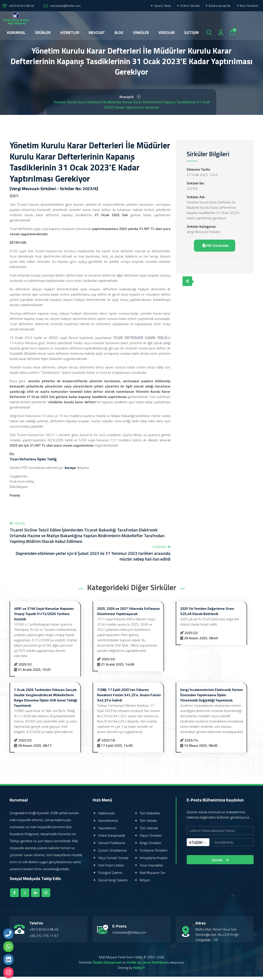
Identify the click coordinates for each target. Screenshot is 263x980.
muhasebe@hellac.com (65, 6)
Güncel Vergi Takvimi (110, 883)
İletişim (142, 883)
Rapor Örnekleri (148, 839)
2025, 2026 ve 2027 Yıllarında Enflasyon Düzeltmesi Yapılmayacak (128, 614)
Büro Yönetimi (247, 6)
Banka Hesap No (218, 6)
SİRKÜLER (141, 33)
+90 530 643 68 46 (21, 6)
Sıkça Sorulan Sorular (111, 861)
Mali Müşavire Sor (150, 876)
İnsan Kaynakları (149, 868)
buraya (70, 471)
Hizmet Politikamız (109, 846)
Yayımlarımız (105, 831)
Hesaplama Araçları (151, 861)
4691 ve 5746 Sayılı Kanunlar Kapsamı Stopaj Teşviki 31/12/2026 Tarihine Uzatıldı (44, 617)
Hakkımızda (104, 816)
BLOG (119, 33)
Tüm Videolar (146, 831)
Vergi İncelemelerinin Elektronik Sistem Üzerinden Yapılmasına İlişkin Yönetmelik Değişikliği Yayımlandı (212, 698)
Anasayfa (126, 99)
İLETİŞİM (192, 33)
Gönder (220, 863)
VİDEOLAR (167, 33)
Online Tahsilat (188, 6)
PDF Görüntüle (216, 248)
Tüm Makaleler (147, 816)
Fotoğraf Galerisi (107, 876)
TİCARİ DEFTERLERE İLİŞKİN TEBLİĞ (140, 341)
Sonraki (90, 556)
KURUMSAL (16, 33)
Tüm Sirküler (146, 824)
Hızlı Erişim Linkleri (108, 868)
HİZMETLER (70, 33)
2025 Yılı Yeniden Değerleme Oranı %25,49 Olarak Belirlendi (207, 614)
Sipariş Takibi (161, 6)
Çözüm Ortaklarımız (110, 854)
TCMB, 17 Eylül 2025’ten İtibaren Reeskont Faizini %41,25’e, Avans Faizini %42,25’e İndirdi (129, 698)
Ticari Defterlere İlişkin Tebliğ (33, 462)
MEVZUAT (97, 33)
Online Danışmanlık (109, 839)
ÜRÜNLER (43, 33)
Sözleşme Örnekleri (151, 854)
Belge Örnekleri (148, 846)
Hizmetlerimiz (105, 824)
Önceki (90, 536)
